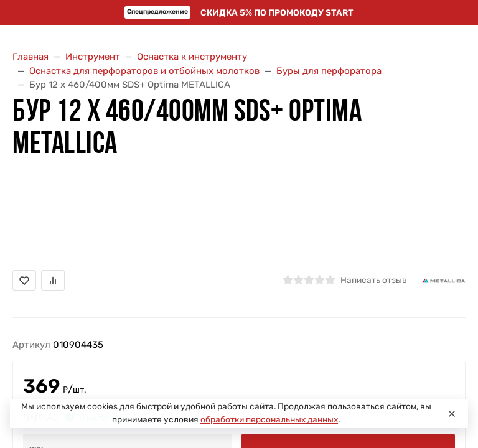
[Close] (452, 414)
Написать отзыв (374, 280)
